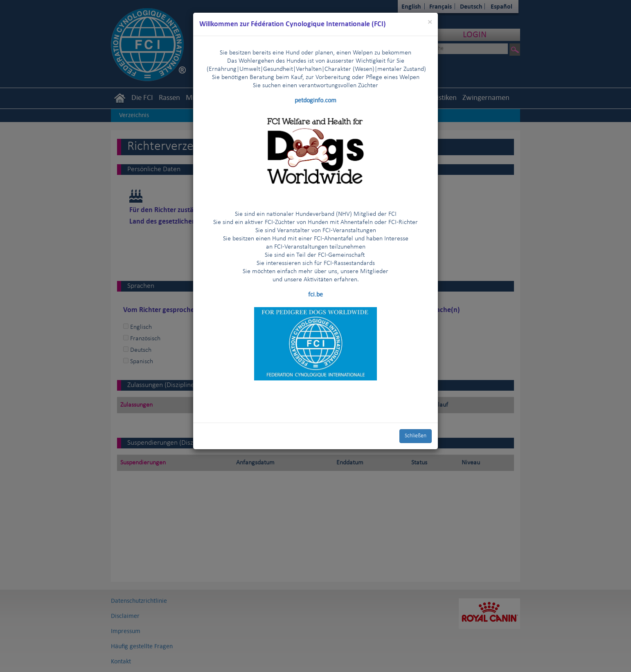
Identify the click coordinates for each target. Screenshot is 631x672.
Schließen (416, 436)
